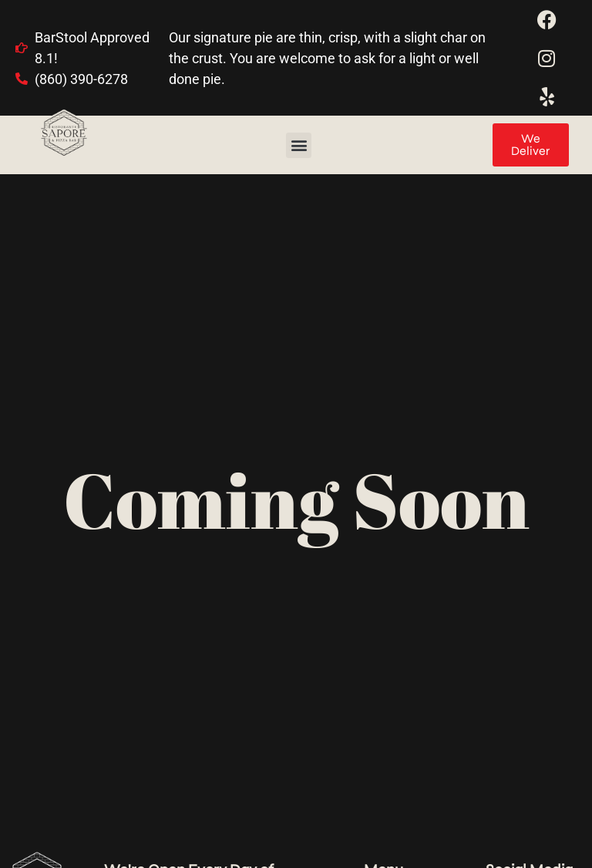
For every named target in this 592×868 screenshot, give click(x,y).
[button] (299, 145)
